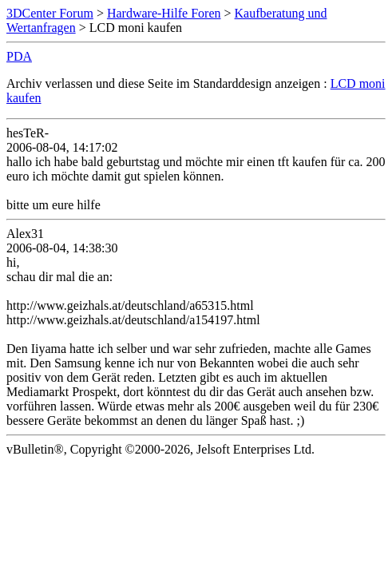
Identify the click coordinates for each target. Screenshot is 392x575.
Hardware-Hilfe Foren (164, 13)
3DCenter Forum (50, 13)
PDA (19, 56)
